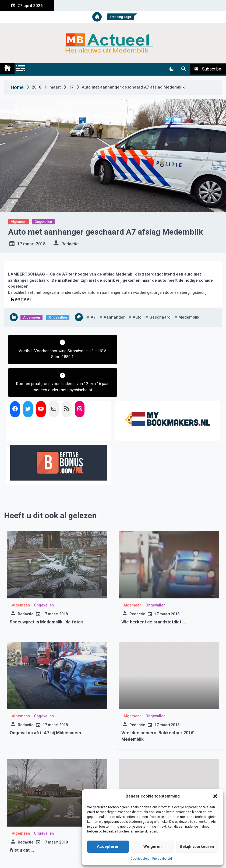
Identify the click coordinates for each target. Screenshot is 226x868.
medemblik (189, 317)
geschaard (160, 317)
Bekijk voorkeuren (197, 846)
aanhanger (114, 317)
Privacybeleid (162, 859)
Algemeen (19, 222)
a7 (93, 317)
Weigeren (153, 846)
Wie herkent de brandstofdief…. (154, 589)
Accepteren (108, 846)
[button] (215, 796)
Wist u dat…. (22, 817)
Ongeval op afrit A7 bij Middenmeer (46, 700)
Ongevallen (43, 222)
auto (137, 317)
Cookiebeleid (140, 859)
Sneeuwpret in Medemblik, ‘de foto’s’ (47, 589)
